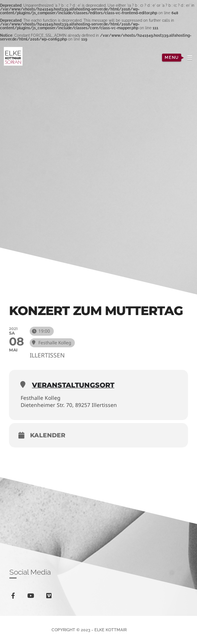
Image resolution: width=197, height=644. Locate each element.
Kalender (48, 435)
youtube (32, 597)
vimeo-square (50, 597)
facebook (14, 597)
